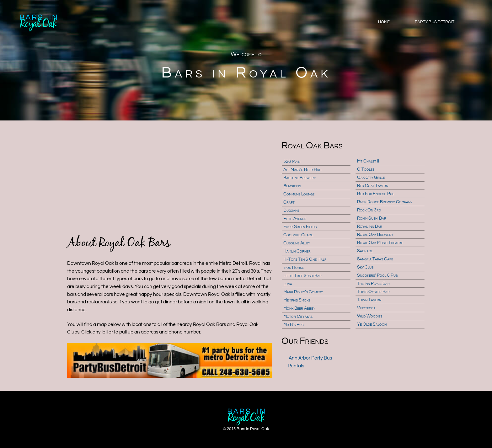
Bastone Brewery (299, 178)
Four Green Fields (300, 227)
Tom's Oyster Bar (373, 292)
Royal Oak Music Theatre (380, 243)
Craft (289, 202)
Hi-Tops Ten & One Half (305, 259)
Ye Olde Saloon (372, 324)
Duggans (291, 211)
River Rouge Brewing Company (385, 202)
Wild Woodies (370, 316)
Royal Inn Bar (370, 227)
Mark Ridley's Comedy (303, 292)
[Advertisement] (170, 178)
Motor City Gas (298, 317)
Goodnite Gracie (298, 235)
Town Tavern (369, 300)
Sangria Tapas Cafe (375, 259)
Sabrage (365, 251)
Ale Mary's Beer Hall (303, 170)
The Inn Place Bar (373, 284)
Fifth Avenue (295, 219)
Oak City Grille (371, 178)
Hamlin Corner (297, 251)
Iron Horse (294, 268)
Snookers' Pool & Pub (377, 275)
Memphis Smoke (297, 300)
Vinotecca (366, 308)
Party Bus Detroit (435, 22)
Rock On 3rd (369, 210)
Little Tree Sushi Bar (302, 276)
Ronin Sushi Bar (372, 218)
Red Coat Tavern (373, 186)
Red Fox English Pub (376, 194)
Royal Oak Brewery (375, 235)
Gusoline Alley (297, 243)
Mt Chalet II (368, 161)
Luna (288, 284)
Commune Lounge (299, 194)
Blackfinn (292, 186)
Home (384, 22)
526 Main (292, 162)
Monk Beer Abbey (299, 308)
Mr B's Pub (294, 325)
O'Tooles (366, 169)
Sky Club (365, 267)
